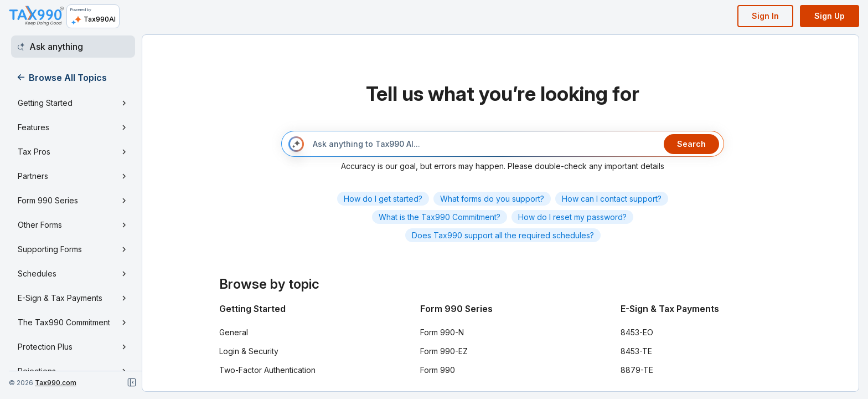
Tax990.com (56, 383)
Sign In (765, 16)
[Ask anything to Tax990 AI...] (484, 144)
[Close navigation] (132, 382)
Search (691, 144)
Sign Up (830, 16)
